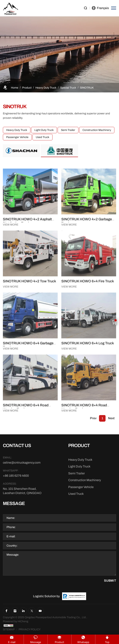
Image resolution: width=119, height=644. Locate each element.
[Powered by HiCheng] (16, 621)
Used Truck (39, 137)
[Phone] (60, 527)
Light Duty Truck (41, 130)
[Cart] (114, 322)
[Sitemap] (9, 629)
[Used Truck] (76, 494)
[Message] (60, 563)
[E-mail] (22, 463)
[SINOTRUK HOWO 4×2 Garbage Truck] (89, 238)
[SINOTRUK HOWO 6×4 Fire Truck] (89, 300)
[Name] (60, 518)
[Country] (60, 546)
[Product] (27, 88)
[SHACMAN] (21, 151)
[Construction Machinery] (85, 480)
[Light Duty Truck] (79, 466)
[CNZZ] (8, 625)
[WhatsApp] (22, 476)
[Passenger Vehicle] (81, 487)
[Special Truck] (68, 88)
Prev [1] (93, 423)
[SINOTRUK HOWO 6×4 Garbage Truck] (30, 362)
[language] (100, 8)
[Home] (15, 88)
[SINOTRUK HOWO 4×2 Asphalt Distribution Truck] (30, 238)
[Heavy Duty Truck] (46, 88)
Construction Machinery (94, 130)
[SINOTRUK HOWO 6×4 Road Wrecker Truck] (30, 457)
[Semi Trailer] (77, 473)
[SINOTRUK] (87, 88)
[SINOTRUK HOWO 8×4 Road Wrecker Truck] (89, 457)
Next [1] (111, 423)
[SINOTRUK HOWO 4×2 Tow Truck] (30, 300)
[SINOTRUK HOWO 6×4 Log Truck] (89, 362)
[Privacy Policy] (30, 629)
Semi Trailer (65, 130)
